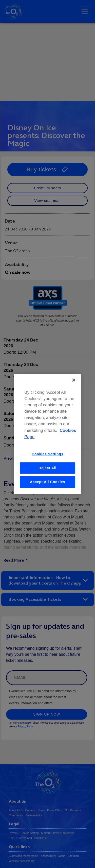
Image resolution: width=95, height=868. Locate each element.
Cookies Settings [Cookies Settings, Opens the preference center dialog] (48, 454)
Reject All (47, 468)
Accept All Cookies (48, 482)
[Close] (74, 380)
